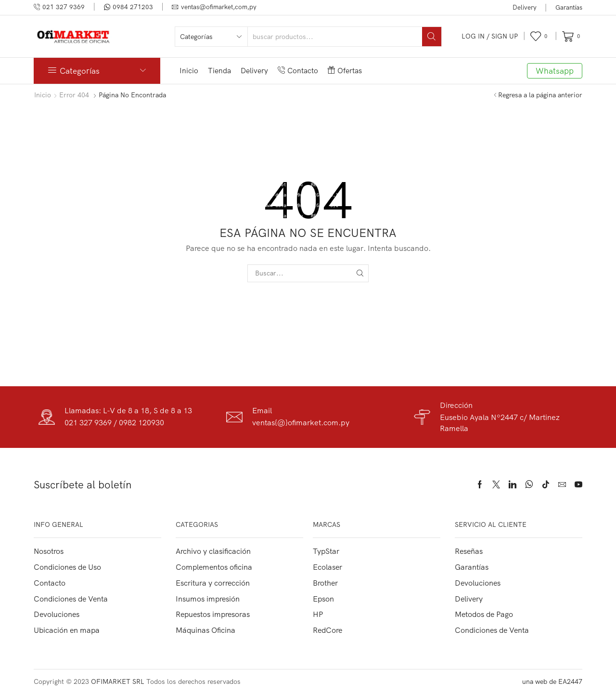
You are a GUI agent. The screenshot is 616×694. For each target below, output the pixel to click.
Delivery (525, 7)
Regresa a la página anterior (540, 95)
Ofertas (345, 71)
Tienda (219, 71)
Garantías (569, 7)
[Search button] (432, 37)
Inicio (189, 71)
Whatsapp (555, 71)
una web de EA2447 (552, 681)
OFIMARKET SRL (118, 681)
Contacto (298, 71)
